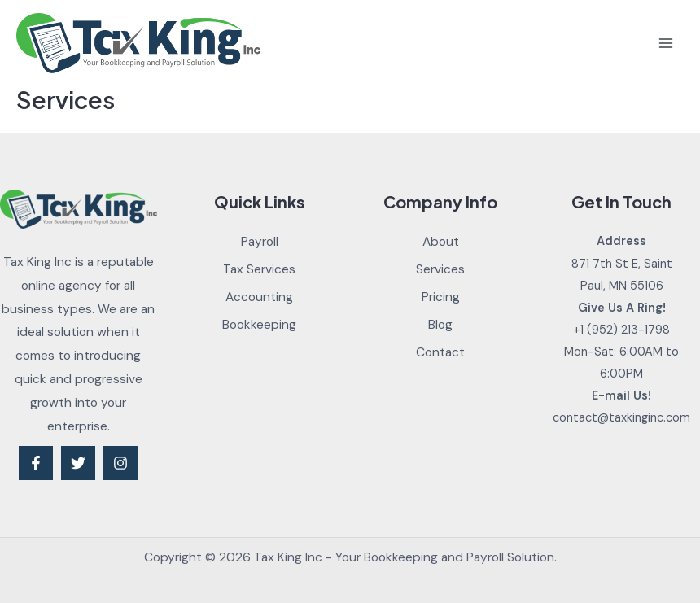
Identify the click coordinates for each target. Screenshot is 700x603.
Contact (440, 352)
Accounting (259, 297)
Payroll (260, 242)
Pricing (441, 297)
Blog (440, 325)
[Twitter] (78, 463)
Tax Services (259, 269)
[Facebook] (36, 463)
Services (440, 269)
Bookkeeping (259, 325)
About (441, 242)
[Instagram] (120, 463)
